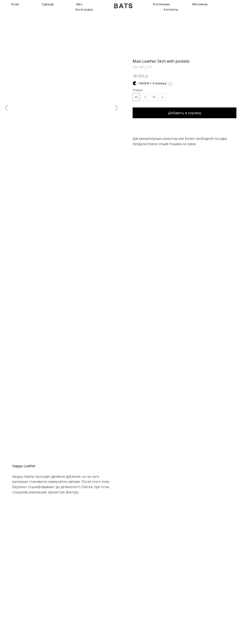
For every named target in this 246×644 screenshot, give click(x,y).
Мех (79, 4)
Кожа (15, 4)
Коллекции (161, 4)
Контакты (171, 9)
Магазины (200, 4)
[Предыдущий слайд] (6, 107)
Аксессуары (84, 9)
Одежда (48, 4)
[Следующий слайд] (117, 107)
